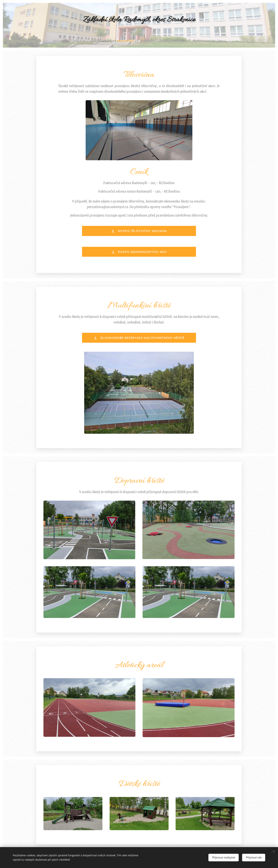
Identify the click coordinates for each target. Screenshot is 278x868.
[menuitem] (52, 41)
